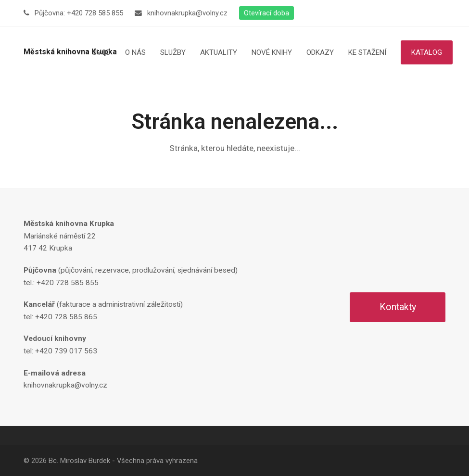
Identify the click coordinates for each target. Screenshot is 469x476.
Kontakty (398, 307)
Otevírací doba (266, 13)
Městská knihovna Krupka (70, 52)
